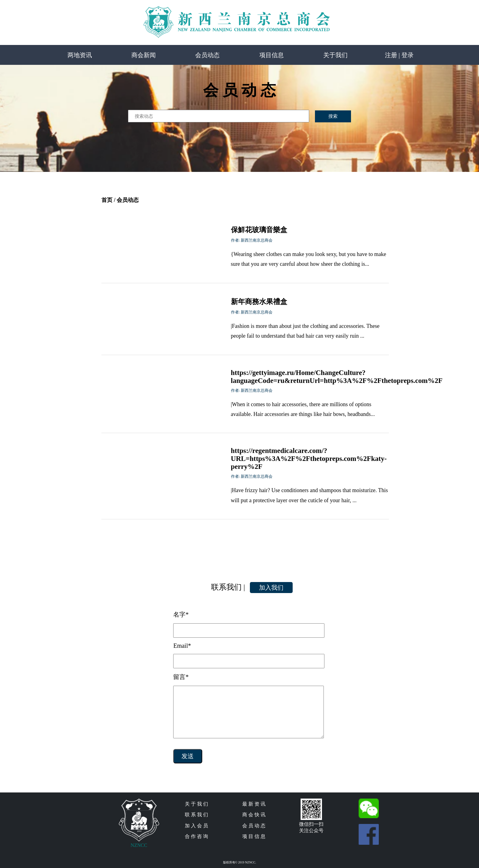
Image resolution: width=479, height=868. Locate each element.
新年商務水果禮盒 (259, 302)
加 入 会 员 (196, 826)
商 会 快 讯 (254, 815)
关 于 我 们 (196, 804)
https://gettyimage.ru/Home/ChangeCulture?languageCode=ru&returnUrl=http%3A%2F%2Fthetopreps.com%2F (337, 377)
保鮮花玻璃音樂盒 (259, 230)
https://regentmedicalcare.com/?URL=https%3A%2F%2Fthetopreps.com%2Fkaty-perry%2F (309, 459)
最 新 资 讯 (254, 804)
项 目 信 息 (254, 836)
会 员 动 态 (254, 826)
